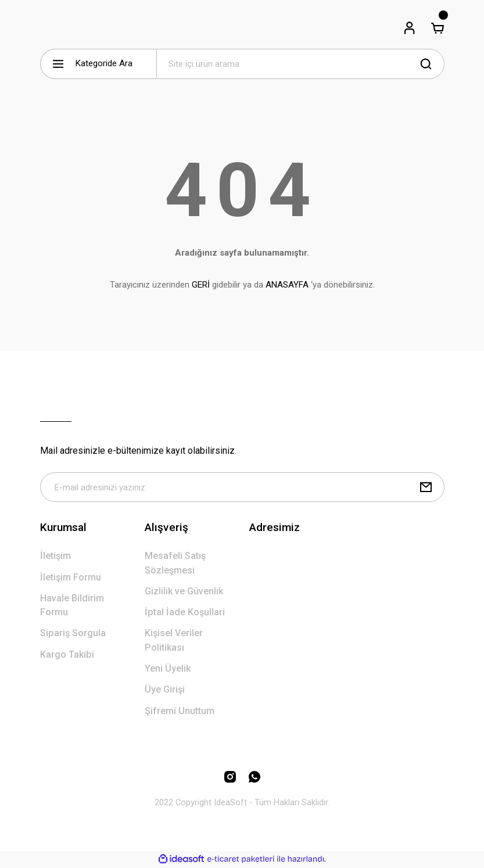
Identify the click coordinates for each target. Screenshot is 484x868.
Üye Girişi (165, 690)
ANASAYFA (287, 285)
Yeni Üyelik (168, 669)
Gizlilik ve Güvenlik (184, 592)
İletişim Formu (71, 578)
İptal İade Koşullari (185, 613)
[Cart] (438, 28)
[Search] (300, 64)
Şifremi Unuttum (180, 711)
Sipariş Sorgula (73, 634)
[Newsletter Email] (242, 487)
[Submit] (426, 487)
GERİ (201, 285)
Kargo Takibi (67, 655)
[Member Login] (410, 28)
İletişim (55, 556)
